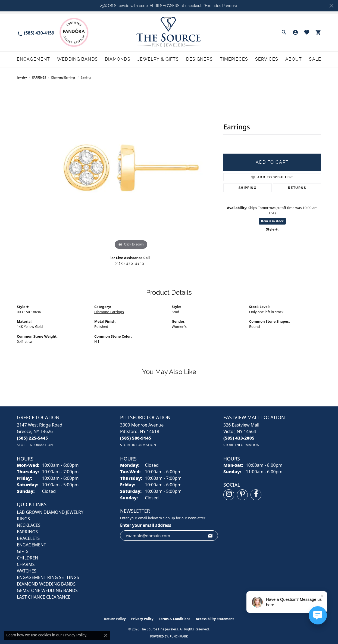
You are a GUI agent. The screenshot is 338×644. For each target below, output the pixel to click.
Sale (315, 59)
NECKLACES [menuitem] (29, 525)
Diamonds (118, 59)
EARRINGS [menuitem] (27, 532)
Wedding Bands (77, 59)
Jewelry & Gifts (158, 59)
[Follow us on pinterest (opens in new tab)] (242, 495)
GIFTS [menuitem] (23, 551)
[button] (284, 32)
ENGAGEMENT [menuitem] (32, 545)
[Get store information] (35, 445)
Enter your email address (146, 525)
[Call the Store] (32, 438)
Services (267, 59)
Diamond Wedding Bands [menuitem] (46, 584)
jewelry (22, 77)
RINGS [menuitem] (23, 519)
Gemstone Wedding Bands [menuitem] (47, 590)
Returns (297, 188)
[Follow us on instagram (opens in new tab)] (229, 495)
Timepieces (234, 59)
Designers (199, 59)
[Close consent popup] (106, 635)
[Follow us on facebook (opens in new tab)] (256, 495)
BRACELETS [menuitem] (28, 538)
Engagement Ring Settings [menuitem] (48, 577)
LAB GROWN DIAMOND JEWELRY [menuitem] (50, 512)
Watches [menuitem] (27, 571)
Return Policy (115, 619)
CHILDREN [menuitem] (27, 558)
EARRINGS (39, 77)
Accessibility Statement (215, 619)
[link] (36, 32)
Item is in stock (272, 221)
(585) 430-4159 (129, 264)
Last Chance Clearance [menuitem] (44, 597)
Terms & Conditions (175, 619)
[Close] (331, 6)
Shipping (248, 188)
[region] (131, 169)
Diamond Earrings (63, 77)
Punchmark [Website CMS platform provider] (179, 636)
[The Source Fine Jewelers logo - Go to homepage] (169, 32)
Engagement (33, 59)
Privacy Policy (142, 619)
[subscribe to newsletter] (210, 536)
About (294, 59)
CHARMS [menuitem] (26, 564)
